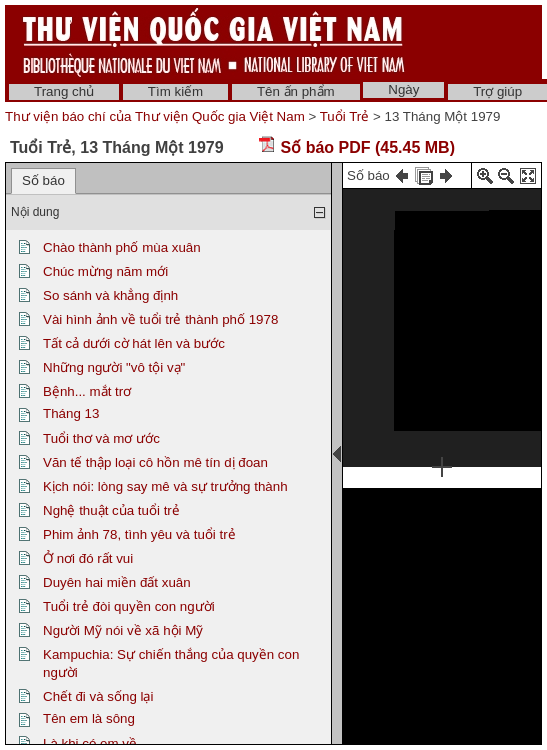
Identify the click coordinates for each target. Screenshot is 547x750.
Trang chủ (64, 91)
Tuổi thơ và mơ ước (101, 438)
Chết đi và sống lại (98, 696)
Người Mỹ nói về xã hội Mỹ (123, 630)
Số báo (43, 180)
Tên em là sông (89, 718)
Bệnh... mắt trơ (87, 391)
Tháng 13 (71, 413)
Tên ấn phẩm (296, 91)
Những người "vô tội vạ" (114, 367)
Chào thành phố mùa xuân (122, 247)
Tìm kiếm (175, 91)
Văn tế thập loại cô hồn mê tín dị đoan (155, 462)
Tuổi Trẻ (345, 116)
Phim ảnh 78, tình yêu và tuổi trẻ (139, 534)
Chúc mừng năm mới (105, 271)
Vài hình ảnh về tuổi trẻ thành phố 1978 (160, 319)
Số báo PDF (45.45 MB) (356, 147)
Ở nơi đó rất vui (88, 558)
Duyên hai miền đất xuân (117, 582)
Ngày (403, 89)
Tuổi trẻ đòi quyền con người (129, 606)
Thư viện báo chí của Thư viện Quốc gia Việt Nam (155, 116)
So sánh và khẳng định (110, 295)
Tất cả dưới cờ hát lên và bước (134, 343)
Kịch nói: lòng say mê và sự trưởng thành (165, 486)
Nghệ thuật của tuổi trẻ (111, 510)
